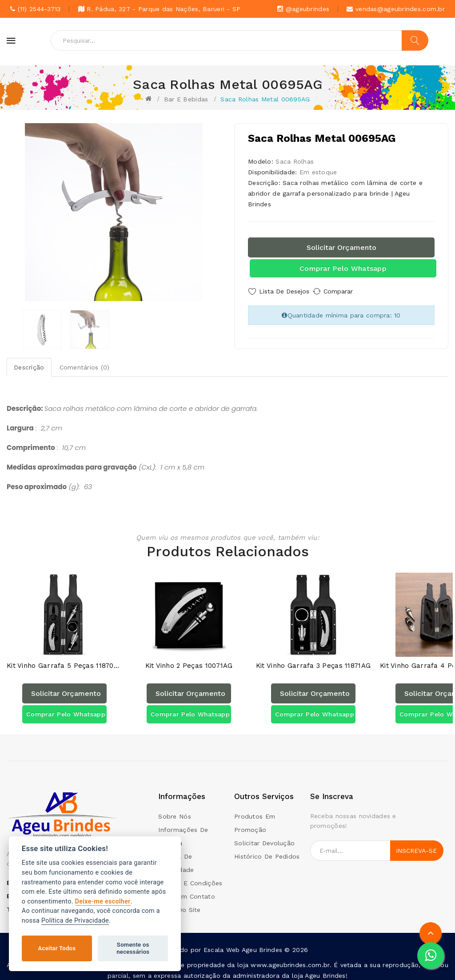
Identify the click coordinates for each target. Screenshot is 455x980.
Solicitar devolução (264, 838)
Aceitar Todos (57, 948)
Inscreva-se (416, 845)
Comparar (347, 291)
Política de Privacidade (75, 921)
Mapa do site (179, 904)
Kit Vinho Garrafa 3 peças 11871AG (313, 661)
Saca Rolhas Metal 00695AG (265, 99)
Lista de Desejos (284, 291)
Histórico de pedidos (267, 851)
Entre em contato (186, 891)
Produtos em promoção (255, 818)
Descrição (29, 367)
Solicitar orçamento (341, 247)
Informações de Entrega (183, 831)
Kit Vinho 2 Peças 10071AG (189, 661)
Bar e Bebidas (186, 99)
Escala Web (222, 944)
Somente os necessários (133, 948)
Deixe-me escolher (103, 902)
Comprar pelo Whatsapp (343, 268)
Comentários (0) (85, 367)
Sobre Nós (175, 811)
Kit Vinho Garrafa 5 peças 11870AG (64, 661)
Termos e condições (190, 878)
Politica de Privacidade (176, 858)
